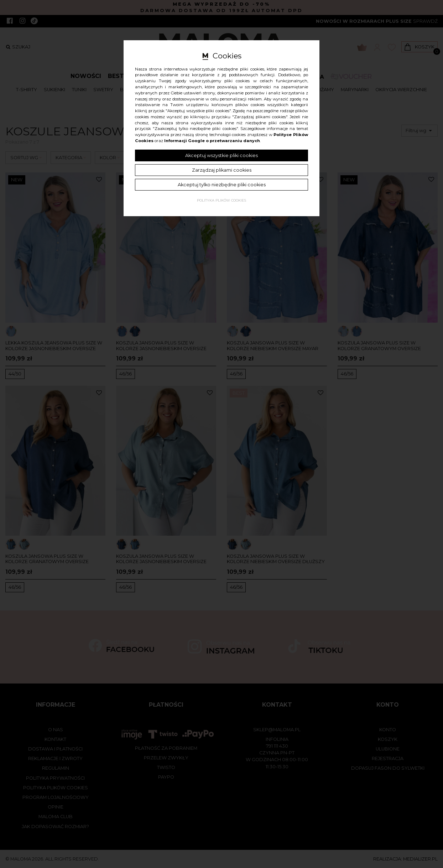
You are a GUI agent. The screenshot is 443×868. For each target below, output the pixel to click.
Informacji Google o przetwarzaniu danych (212, 141)
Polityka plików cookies (221, 200)
